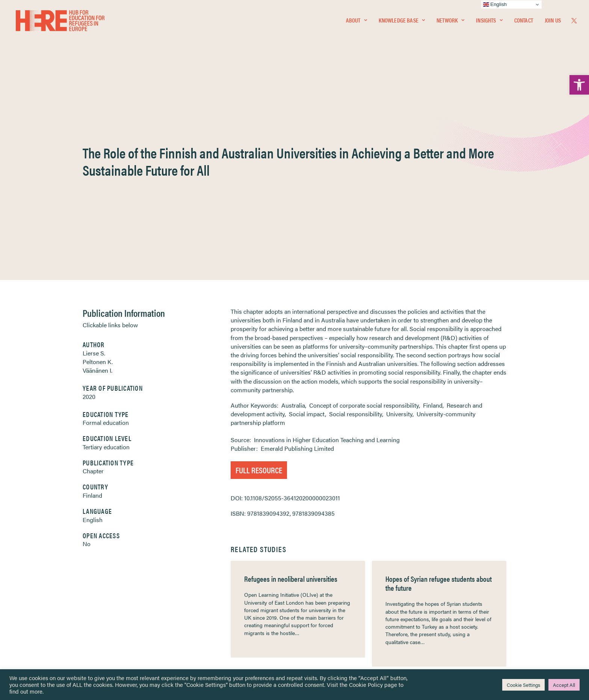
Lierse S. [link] (94, 181)
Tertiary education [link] (106, 275)
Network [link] (450, 21)
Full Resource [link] (259, 298)
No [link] (87, 372)
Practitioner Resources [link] (326, 624)
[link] (579, 85)
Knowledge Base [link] (402, 21)
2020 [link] (89, 225)
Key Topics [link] (313, 633)
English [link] (93, 348)
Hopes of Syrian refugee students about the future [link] (439, 411)
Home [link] (34, 566)
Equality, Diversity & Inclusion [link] (332, 584)
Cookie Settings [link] (523, 685)
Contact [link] (524, 21)
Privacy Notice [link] (317, 567)
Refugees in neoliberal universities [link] (291, 407)
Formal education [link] (106, 251)
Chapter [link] (93, 299)
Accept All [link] (564, 685)
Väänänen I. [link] (97, 198)
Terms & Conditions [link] (322, 575)
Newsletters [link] (45, 600)
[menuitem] (356, 21)
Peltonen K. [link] (98, 190)
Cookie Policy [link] (366, 684)
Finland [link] (92, 323)
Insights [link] (489, 21)
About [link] (356, 21)
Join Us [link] (553, 21)
